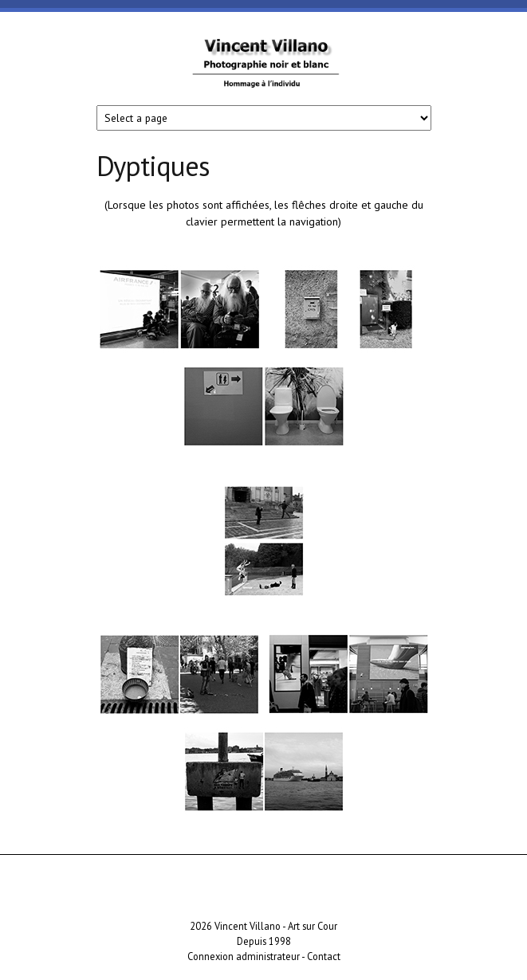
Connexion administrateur (244, 956)
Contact (324, 956)
